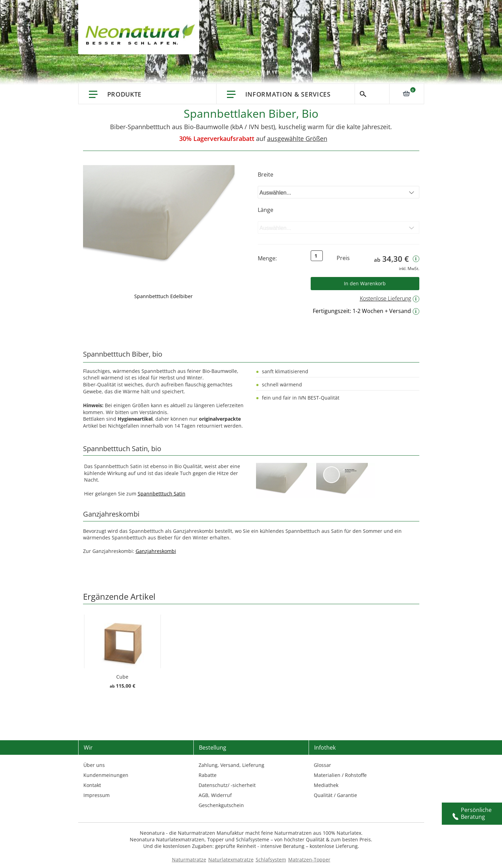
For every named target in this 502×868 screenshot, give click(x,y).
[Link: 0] (407, 93)
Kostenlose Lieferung (390, 298)
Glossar (322, 765)
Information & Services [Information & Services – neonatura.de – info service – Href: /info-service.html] (288, 94)
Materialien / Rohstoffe (340, 775)
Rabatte (208, 775)
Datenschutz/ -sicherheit (227, 785)
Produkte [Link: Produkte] (125, 94)
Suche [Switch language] (372, 94)
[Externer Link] (285, 481)
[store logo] (142, 35)
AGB (203, 795)
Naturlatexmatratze (231, 860)
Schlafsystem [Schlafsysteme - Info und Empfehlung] (271, 860)
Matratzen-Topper (309, 860)
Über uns (94, 765)
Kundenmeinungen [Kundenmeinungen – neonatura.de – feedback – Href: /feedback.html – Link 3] (106, 775)
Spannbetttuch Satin (162, 494)
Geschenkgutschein (221, 805)
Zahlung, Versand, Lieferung (231, 765)
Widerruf (221, 795)
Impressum (97, 795)
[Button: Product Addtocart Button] (365, 284)
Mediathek (326, 785)
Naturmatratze (189, 860)
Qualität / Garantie (335, 795)
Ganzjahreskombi (156, 551)
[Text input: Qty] (317, 256)
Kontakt (92, 785)
